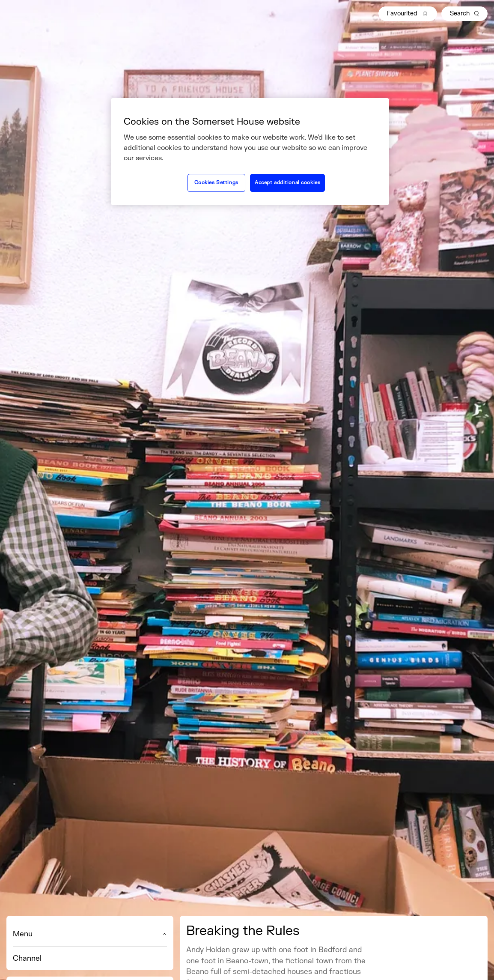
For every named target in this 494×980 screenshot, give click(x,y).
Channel (27, 958)
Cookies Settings (216, 183)
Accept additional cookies (287, 183)
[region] (250, 152)
